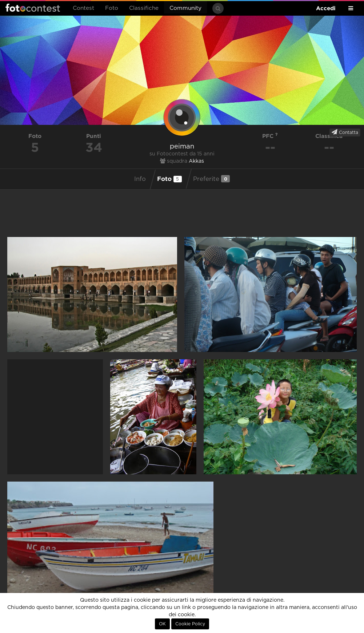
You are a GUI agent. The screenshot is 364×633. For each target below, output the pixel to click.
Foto (112, 8)
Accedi (326, 8)
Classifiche (144, 8)
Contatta (345, 132)
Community (185, 8)
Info (140, 179)
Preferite (211, 179)
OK (162, 624)
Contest (83, 8)
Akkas (196, 161)
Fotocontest (33, 8)
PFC (270, 136)
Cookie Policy (190, 624)
